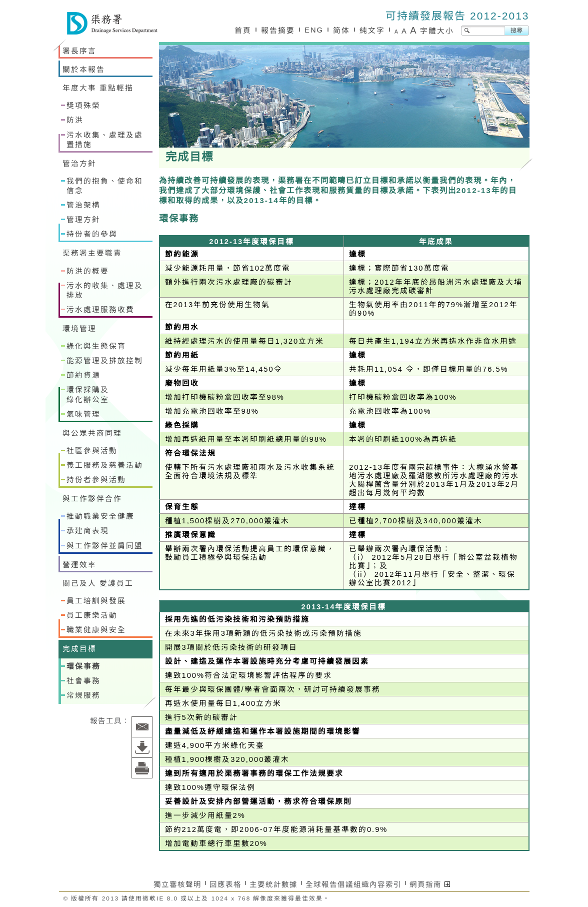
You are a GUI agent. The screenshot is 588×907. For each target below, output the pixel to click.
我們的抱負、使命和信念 (105, 186)
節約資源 (83, 375)
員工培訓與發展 (96, 601)
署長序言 (79, 51)
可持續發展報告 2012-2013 (457, 16)
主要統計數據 (273, 884)
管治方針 (79, 164)
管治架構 (83, 205)
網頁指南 (430, 884)
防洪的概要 (88, 271)
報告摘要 (278, 31)
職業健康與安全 (96, 630)
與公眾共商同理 (92, 433)
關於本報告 (84, 70)
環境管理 (79, 329)
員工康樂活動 (92, 615)
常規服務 (83, 695)
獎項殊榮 (83, 106)
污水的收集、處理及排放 (105, 290)
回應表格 (225, 884)
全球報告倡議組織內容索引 (353, 884)
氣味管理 (83, 414)
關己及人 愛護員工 (98, 583)
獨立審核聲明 (177, 884)
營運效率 (79, 565)
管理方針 (83, 220)
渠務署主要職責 (92, 253)
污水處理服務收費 (100, 310)
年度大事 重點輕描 (98, 88)
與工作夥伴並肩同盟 (105, 546)
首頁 (243, 31)
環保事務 (83, 666)
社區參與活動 (92, 451)
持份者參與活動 (96, 480)
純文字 (372, 31)
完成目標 (79, 649)
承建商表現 (88, 531)
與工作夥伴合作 (92, 499)
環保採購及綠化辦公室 (88, 394)
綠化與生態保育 (96, 346)
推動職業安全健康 (100, 516)
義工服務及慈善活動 (105, 465)
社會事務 (83, 681)
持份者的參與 (92, 234)
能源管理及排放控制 (105, 361)
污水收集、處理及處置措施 (105, 140)
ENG (314, 30)
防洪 (75, 120)
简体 (341, 31)
